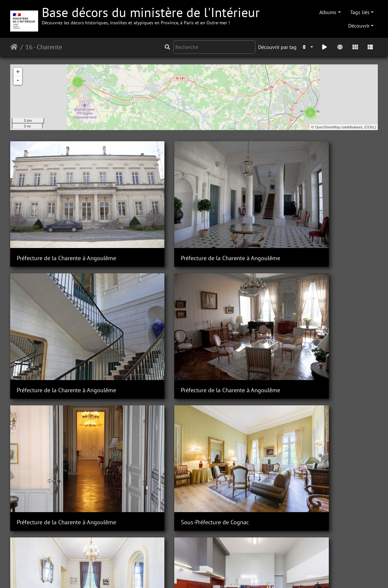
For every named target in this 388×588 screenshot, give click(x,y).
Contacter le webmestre (157, 574)
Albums (328, 12)
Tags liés (360, 12)
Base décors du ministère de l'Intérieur (151, 15)
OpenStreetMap (328, 127)
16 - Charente (44, 47)
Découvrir (359, 26)
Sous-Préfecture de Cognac (302, 337)
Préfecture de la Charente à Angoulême (66, 231)
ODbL (370, 127)
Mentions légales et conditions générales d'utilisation (247, 574)
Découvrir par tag (277, 47)
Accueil (14, 47)
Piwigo (119, 574)
